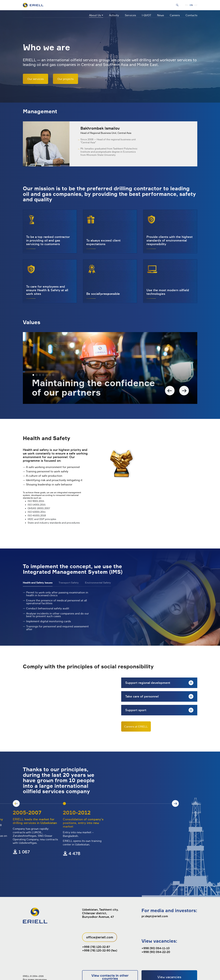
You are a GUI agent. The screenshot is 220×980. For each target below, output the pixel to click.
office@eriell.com (100, 920)
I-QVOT (147, 15)
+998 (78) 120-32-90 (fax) (100, 933)
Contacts (191, 15)
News (161, 15)
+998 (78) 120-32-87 (96, 929)
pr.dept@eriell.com (155, 899)
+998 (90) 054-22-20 (156, 934)
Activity (114, 15)
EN (191, 5)
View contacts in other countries (110, 959)
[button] (33, 375)
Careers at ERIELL (136, 726)
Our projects (65, 79)
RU (187, 5)
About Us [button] (95, 15)
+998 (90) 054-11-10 (156, 931)
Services (130, 15)
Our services (35, 79)
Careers (175, 15)
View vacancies (169, 959)
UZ (196, 5)
